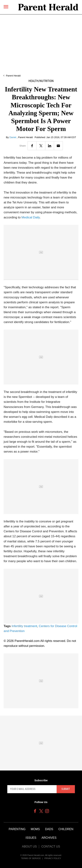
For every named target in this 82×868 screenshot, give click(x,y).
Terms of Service (31, 858)
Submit (66, 789)
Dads (49, 829)
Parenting (17, 829)
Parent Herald (13, 76)
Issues (31, 838)
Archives (49, 838)
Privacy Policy (53, 858)
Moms (35, 829)
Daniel (13, 137)
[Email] (58, 146)
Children (66, 829)
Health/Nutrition (41, 81)
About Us (29, 847)
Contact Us (51, 847)
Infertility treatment (24, 626)
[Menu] (6, 7)
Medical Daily (30, 217)
